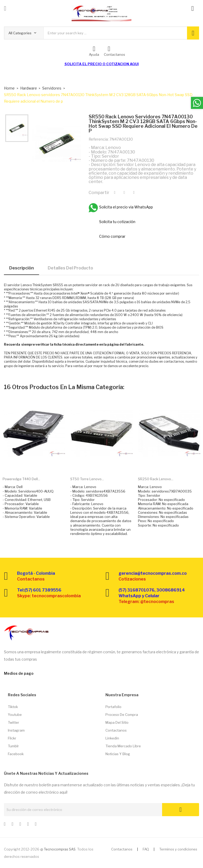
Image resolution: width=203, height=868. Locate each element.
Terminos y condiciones (178, 849)
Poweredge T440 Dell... (21, 479)
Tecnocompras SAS (60, 849)
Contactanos (116, 730)
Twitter (14, 722)
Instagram (16, 730)
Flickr (12, 738)
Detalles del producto (70, 268)
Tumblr (13, 746)
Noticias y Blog (118, 754)
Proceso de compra (122, 715)
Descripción (22, 268)
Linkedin (112, 738)
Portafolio (113, 707)
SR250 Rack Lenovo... (156, 479)
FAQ (146, 849)
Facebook (16, 754)
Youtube (15, 715)
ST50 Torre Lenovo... (87, 479)
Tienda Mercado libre (123, 746)
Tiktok (13, 707)
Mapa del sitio (117, 722)
